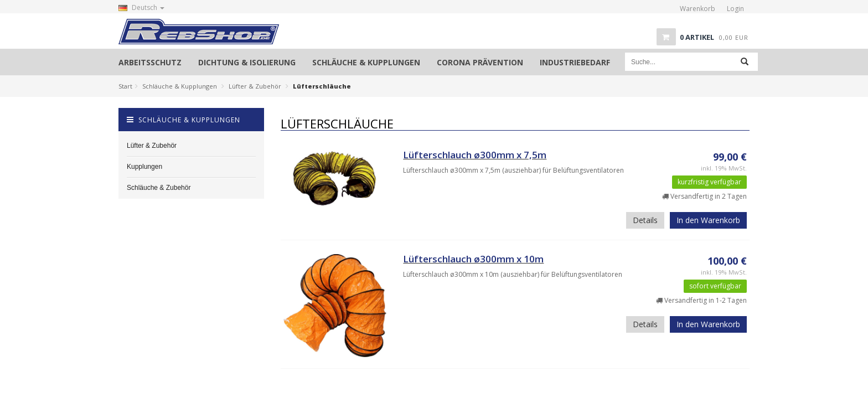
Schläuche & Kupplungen (180, 86)
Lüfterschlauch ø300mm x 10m (473, 259)
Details (645, 220)
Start (125, 86)
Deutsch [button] (141, 7)
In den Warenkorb (708, 220)
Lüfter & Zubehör (255, 86)
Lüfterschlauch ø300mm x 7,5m (475, 155)
